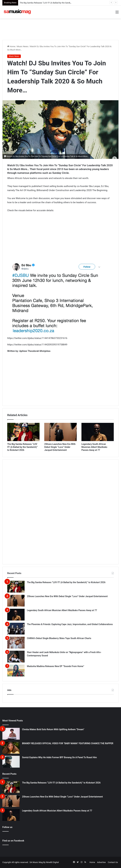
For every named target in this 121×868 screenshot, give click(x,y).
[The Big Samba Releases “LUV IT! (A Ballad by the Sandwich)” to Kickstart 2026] (23, 432)
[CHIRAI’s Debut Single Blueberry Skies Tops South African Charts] (16, 643)
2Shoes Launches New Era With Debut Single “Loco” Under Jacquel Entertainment (60, 447)
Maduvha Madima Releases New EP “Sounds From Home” (56, 666)
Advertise (101, 862)
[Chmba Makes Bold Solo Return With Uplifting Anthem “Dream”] (11, 734)
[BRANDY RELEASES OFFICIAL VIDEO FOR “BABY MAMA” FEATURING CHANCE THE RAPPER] (11, 748)
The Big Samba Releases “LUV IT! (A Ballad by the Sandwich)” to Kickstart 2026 (22, 447)
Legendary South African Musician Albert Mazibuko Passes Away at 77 (94, 447)
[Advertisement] (60, 29)
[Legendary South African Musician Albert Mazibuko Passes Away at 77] (98, 432)
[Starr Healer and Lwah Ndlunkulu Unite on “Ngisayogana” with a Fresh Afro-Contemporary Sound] (16, 657)
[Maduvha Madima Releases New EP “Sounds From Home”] (16, 671)
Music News (23, 46)
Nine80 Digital (52, 862)
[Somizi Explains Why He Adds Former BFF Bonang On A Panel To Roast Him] (11, 762)
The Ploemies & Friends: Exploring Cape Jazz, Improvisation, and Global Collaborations (70, 624)
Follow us (7, 827)
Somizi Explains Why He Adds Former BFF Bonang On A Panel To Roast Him (59, 757)
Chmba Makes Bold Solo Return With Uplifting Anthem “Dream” (53, 729)
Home (11, 46)
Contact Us (113, 862)
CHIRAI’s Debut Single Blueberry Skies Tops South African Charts (59, 638)
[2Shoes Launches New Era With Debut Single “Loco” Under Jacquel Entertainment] (60, 432)
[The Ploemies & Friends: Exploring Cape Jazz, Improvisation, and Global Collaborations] (16, 629)
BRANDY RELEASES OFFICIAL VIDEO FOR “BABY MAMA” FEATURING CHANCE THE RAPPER (68, 743)
